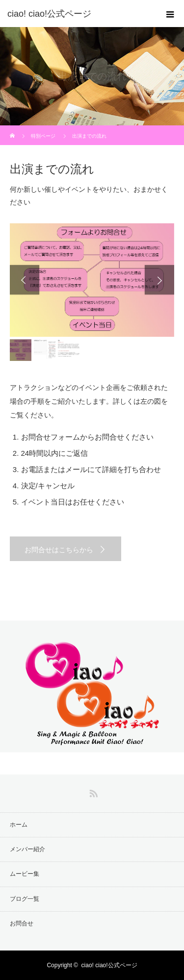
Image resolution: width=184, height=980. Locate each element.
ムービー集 (25, 874)
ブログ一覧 (25, 899)
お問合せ (22, 923)
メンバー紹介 (27, 849)
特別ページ (43, 136)
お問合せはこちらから (59, 550)
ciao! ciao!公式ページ (109, 965)
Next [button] (159, 280)
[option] (92, 280)
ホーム (19, 825)
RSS (92, 792)
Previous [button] (25, 280)
